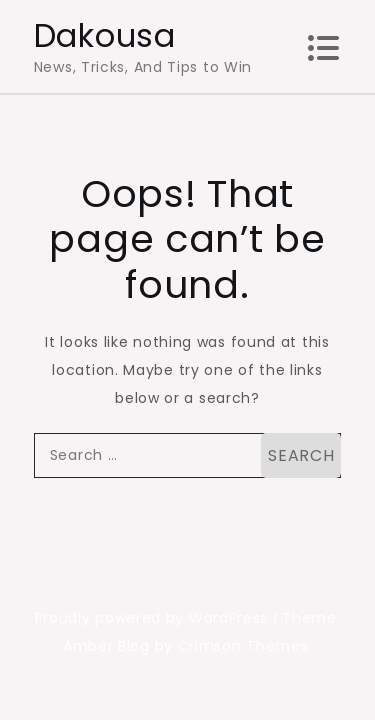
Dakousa (105, 35)
